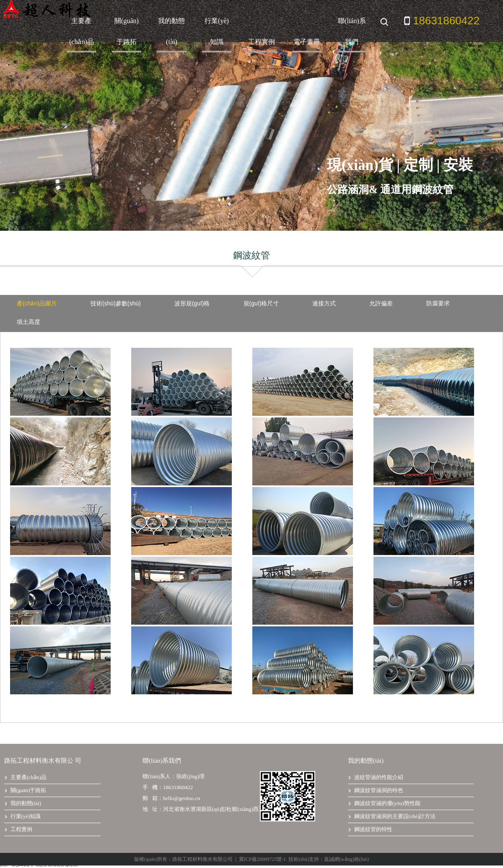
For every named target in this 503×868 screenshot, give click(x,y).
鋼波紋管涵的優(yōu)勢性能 (384, 803)
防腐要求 (438, 303)
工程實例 (262, 42)
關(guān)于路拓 (127, 31)
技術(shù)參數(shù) (116, 303)
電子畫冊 (307, 42)
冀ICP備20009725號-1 (263, 859)
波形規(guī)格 (192, 303)
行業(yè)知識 (217, 31)
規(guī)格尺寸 (261, 303)
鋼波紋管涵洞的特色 (376, 790)
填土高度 (29, 322)
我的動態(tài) (171, 31)
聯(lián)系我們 (352, 31)
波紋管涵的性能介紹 (376, 777)
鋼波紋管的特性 (370, 829)
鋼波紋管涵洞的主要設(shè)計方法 (392, 816)
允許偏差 (381, 303)
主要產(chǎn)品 (82, 31)
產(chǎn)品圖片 (37, 303)
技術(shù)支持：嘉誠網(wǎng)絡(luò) (329, 859)
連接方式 (324, 303)
